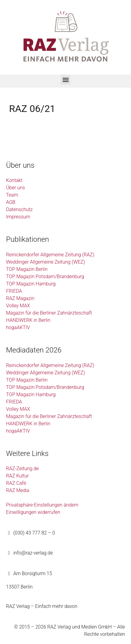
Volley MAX (18, 306)
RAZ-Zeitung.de (22, 469)
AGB (11, 202)
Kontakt (14, 180)
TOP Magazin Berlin (27, 269)
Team (12, 195)
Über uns (16, 188)
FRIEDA (14, 291)
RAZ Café (16, 483)
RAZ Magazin (20, 298)
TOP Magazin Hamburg (31, 284)
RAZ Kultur (17, 476)
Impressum (18, 217)
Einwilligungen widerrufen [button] (33, 512)
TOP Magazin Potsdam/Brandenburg (45, 276)
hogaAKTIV (18, 327)
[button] (65, 80)
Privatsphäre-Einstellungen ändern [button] (42, 505)
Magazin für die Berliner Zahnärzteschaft (49, 313)
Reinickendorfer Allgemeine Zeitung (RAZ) (50, 255)
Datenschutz (19, 209)
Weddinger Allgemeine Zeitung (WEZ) (46, 262)
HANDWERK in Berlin (28, 320)
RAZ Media (18, 490)
